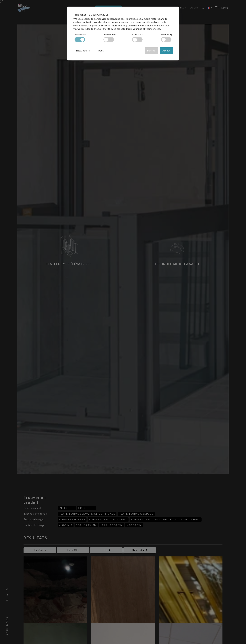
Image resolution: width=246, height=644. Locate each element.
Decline (151, 51)
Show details (83, 51)
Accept (166, 51)
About (100, 51)
